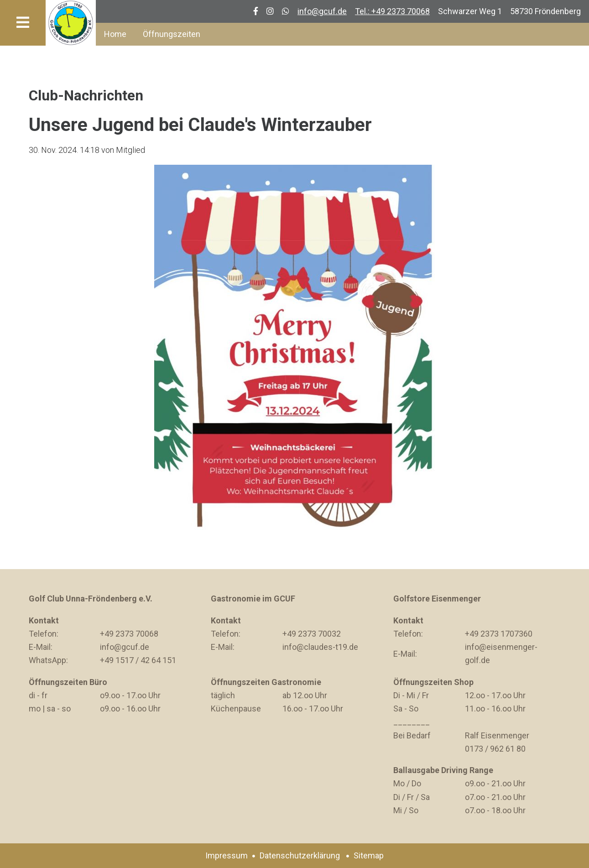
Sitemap (369, 855)
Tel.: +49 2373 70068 (392, 11)
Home (115, 34)
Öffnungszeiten (172, 34)
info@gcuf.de (322, 11)
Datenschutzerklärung (300, 855)
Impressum (227, 855)
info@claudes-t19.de (320, 647)
